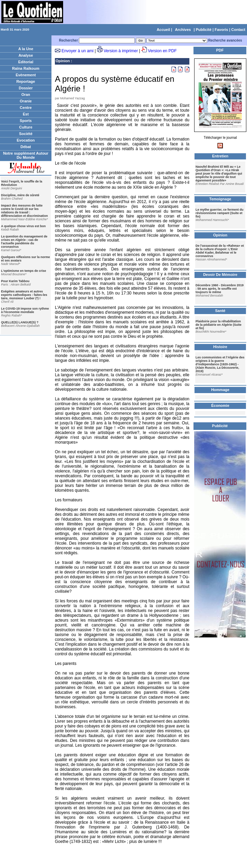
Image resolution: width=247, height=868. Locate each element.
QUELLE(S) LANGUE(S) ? (20, 322)
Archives (183, 30)
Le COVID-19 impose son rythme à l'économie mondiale (25, 310)
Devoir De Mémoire (220, 275)
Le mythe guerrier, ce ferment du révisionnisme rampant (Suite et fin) (220, 213)
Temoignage (220, 199)
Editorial (26, 62)
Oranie (26, 101)
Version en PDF (162, 51)
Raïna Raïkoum (26, 68)
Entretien (220, 156)
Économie (220, 405)
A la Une (26, 49)
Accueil (163, 30)
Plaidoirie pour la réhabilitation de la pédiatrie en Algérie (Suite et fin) (219, 325)
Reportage (26, 81)
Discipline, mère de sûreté (20, 195)
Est (26, 114)
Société (26, 134)
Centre (26, 108)
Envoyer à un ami (77, 51)
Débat (26, 147)
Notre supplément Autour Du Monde (26, 155)
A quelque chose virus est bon (23, 226)
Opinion (63, 61)
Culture (26, 127)
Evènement (26, 75)
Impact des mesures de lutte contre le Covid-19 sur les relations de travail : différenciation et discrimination (25, 211)
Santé (220, 311)
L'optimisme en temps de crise (23, 271)
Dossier (26, 88)
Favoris (221, 30)
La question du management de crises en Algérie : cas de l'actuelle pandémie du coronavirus (24, 242)
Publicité (204, 30)
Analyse (26, 55)
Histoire (220, 347)
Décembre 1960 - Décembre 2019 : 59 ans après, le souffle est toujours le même (220, 289)
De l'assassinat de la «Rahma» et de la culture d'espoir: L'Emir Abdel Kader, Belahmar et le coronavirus (220, 251)
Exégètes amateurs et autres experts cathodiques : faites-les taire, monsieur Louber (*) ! (24, 295)
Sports (26, 121)
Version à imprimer (121, 51)
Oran (26, 94)
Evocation (26, 140)
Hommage (220, 390)
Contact (238, 30)
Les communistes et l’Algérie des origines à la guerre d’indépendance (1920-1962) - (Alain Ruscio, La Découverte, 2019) (220, 364)
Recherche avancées (225, 40)
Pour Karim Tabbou (15, 281)
